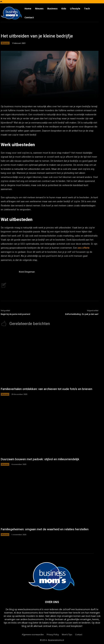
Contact (79, 635)
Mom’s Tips (67, 635)
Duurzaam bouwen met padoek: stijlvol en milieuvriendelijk (40, 459)
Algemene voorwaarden (33, 635)
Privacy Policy (53, 635)
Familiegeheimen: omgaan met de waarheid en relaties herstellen (45, 529)
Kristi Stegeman (27, 272)
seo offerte (84, 248)
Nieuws (5, 43)
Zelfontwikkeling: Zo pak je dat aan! (82, 314)
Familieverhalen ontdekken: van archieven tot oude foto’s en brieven (46, 389)
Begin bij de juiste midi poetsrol (15, 314)
